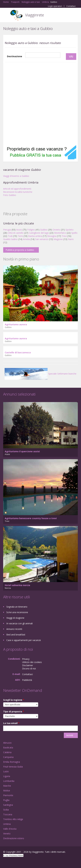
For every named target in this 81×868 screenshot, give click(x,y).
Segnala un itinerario (17, 607)
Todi (10, 236)
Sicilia (6, 810)
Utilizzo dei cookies (32, 662)
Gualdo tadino (10, 239)
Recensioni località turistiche (18, 192)
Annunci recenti (14, 629)
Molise (7, 791)
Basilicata (8, 747)
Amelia (26, 239)
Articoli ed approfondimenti (17, 189)
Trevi (64, 236)
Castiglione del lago (39, 233)
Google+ (11, 862)
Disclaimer (28, 665)
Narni (71, 239)
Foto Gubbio (10, 195)
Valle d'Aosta (10, 829)
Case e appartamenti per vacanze (24, 640)
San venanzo (42, 239)
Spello (74, 233)
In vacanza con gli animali (19, 623)
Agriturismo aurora (16, 324)
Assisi (19, 230)
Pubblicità (27, 680)
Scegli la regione (14, 700)
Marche (7, 786)
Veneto (7, 834)
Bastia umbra (35, 236)
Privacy (26, 659)
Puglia (6, 800)
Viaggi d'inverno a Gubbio (16, 176)
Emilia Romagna (12, 762)
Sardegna (8, 805)
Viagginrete (35, 15)
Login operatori (55, 6)
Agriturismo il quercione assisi (22, 451)
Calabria (7, 752)
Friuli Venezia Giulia (13, 767)
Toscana (8, 814)
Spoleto (70, 230)
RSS (26, 862)
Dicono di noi (29, 668)
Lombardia (9, 781)
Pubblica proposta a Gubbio (20, 250)
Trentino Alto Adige (13, 819)
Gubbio (44, 230)
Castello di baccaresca (18, 352)
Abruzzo (7, 743)
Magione (58, 239)
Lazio (6, 771)
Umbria (7, 824)
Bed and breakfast (16, 635)
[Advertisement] (38, 104)
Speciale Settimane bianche (40, 374)
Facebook (4, 862)
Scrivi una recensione (17, 612)
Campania (8, 757)
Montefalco (60, 233)
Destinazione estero (14, 838)
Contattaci (71, 6)
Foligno (31, 230)
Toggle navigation (6, 15)
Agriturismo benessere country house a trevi (31, 518)
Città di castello (16, 233)
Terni (20, 236)
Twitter (19, 862)
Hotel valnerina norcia (17, 585)
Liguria (7, 776)
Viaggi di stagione (15, 618)
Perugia (7, 230)
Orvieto (56, 230)
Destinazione (15, 56)
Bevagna (52, 236)
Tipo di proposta (14, 711)
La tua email (11, 723)
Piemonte (8, 795)
